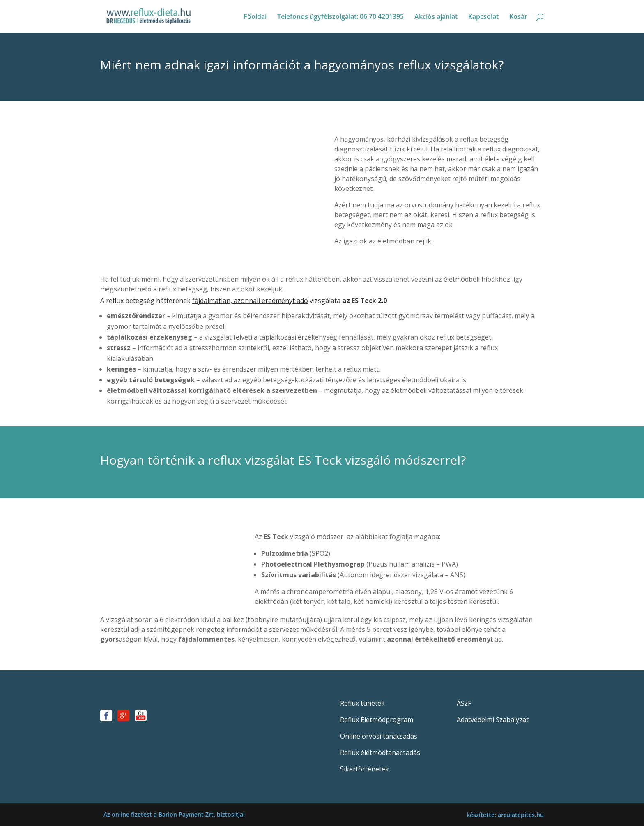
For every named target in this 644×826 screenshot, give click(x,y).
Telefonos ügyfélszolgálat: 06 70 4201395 (340, 17)
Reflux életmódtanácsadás (380, 753)
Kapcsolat (483, 17)
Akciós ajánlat (436, 17)
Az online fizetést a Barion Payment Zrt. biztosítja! (174, 814)
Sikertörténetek (365, 769)
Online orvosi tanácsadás (379, 736)
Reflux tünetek (362, 703)
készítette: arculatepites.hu (505, 815)
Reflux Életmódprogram (377, 720)
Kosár (518, 17)
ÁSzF (464, 703)
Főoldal (255, 17)
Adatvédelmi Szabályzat (493, 720)
